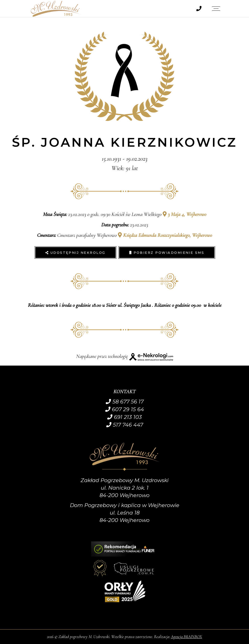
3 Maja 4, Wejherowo (184, 214)
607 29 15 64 (125, 409)
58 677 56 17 (125, 402)
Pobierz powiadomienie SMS (167, 253)
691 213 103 (124, 417)
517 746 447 (125, 425)
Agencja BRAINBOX (186, 637)
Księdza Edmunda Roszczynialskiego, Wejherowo (165, 235)
